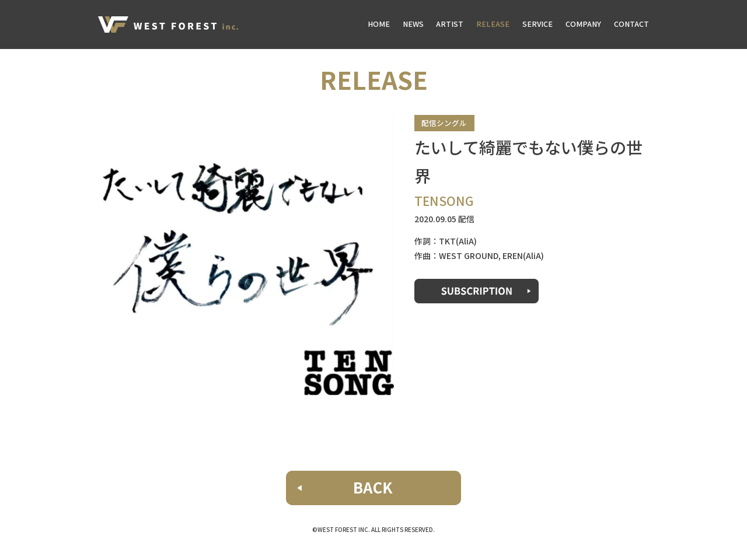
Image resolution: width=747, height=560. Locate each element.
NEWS (413, 24)
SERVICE (537, 24)
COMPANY (583, 24)
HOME (379, 24)
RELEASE (493, 24)
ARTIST (450, 24)
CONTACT (631, 24)
